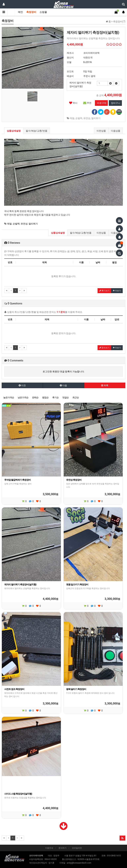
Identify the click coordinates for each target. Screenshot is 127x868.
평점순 (45, 397)
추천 (87, 103)
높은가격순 (9, 397)
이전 (22, 385)
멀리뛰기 (96, 118)
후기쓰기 (104, 291)
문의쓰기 (104, 348)
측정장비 (31, 12)
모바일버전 (77, 848)
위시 (73, 103)
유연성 (87, 118)
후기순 (55, 397)
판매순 (35, 397)
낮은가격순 (23, 397)
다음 (63, 385)
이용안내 (49, 848)
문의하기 (63, 848)
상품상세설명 (14, 131)
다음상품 (116, 131)
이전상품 (101, 131)
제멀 (72, 118)
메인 (21, 12)
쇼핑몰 (43, 12)
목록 (105, 385)
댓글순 (66, 397)
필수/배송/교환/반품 (37, 131)
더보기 (117, 291)
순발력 (79, 118)
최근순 (76, 397)
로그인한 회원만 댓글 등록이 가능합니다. (64, 372)
